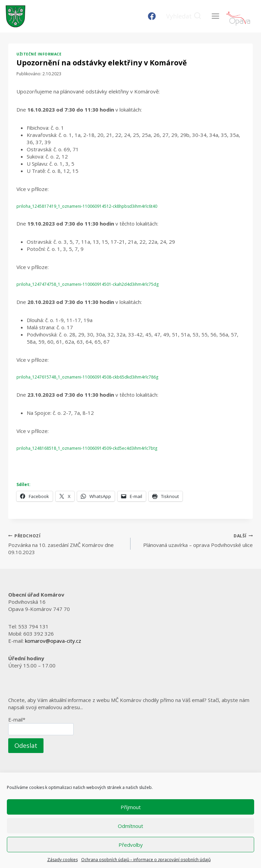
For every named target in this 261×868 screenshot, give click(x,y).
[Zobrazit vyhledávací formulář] (184, 16)
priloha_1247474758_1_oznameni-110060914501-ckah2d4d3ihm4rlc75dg (88, 284)
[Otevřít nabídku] (215, 16)
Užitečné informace (39, 54)
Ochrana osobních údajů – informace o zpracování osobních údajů (146, 860)
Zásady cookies (63, 860)
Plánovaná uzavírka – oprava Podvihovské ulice (194, 540)
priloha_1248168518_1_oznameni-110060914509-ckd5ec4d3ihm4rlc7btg (87, 448)
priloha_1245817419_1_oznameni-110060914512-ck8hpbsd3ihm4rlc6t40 (87, 206)
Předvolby (131, 845)
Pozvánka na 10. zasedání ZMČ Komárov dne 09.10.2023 (67, 544)
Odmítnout (130, 826)
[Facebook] (152, 16)
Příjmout (131, 807)
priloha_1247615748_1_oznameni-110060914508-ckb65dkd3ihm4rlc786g (87, 377)
